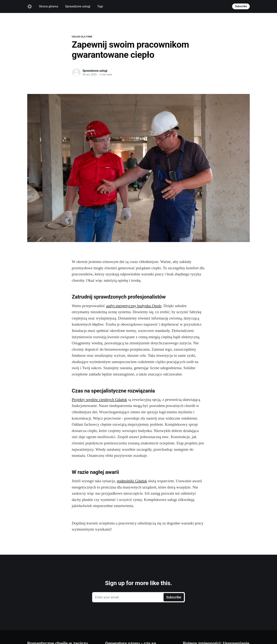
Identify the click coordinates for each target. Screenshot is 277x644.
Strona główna (48, 6)
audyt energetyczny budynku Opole (134, 306)
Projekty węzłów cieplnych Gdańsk (99, 400)
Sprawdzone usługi (78, 6)
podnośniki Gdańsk (132, 481)
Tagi (100, 6)
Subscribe (241, 6)
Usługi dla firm (82, 37)
